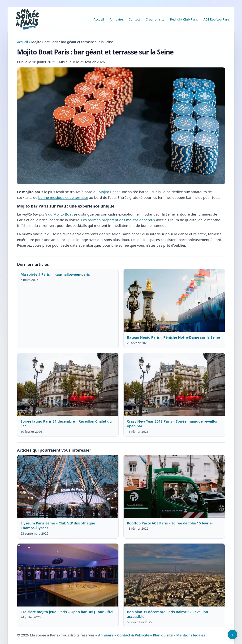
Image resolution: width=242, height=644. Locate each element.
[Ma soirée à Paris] (27, 19)
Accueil (99, 19)
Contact (134, 19)
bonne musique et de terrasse (63, 197)
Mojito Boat (108, 192)
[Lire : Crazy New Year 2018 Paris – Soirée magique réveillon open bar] (174, 385)
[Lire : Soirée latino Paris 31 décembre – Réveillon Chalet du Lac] (68, 385)
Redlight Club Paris (184, 19)
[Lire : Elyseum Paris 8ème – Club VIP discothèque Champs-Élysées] (68, 486)
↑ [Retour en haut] (233, 635)
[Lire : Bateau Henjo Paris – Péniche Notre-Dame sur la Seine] (174, 301)
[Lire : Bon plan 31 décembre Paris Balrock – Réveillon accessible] (174, 575)
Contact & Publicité (133, 635)
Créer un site (155, 19)
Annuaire (116, 19)
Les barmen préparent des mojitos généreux (118, 220)
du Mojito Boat (60, 214)
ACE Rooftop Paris (217, 19)
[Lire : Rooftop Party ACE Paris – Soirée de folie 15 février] (174, 486)
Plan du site (163, 635)
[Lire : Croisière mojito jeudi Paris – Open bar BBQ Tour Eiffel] (68, 575)
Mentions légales (191, 635)
